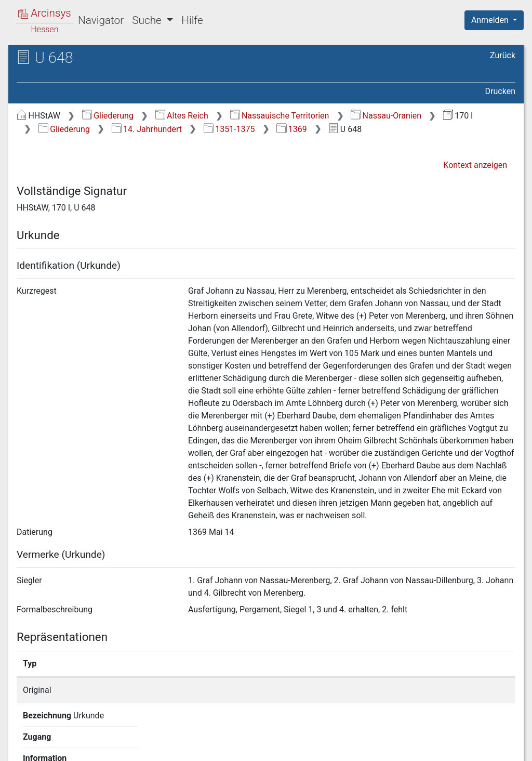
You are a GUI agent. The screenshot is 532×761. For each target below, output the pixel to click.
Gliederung (108, 116)
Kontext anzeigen (475, 165)
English (24, 739)
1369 (291, 129)
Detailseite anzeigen (408, 690)
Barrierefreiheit (421, 747)
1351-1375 (229, 129)
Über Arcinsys (264, 747)
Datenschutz (341, 747)
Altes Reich (182, 116)
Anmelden (491, 20)
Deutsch (63, 739)
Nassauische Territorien (280, 116)
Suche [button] (148, 20)
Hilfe (192, 20)
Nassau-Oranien (386, 116)
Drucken (500, 91)
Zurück (503, 55)
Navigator (101, 20)
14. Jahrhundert (147, 129)
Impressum (497, 747)
